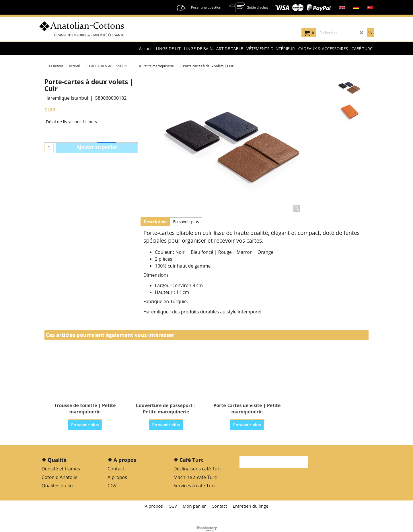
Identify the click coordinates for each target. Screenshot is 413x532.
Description (155, 222)
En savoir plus (186, 222)
